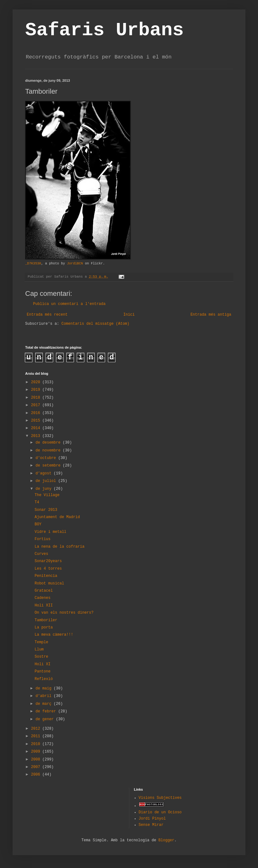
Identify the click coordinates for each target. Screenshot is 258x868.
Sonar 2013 (46, 510)
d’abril (45, 696)
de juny (45, 489)
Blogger (166, 840)
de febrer (47, 711)
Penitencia (46, 576)
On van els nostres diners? (64, 613)
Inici (129, 315)
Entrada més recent (47, 315)
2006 (37, 775)
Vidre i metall (50, 532)
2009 (37, 752)
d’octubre (47, 458)
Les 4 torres (48, 569)
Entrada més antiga (211, 315)
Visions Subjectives (160, 798)
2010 (37, 744)
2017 (37, 405)
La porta (44, 628)
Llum (39, 650)
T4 (37, 502)
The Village (47, 495)
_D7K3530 (33, 263)
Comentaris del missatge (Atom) (95, 324)
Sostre (41, 657)
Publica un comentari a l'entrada (69, 304)
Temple (41, 642)
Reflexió (44, 679)
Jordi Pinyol (152, 819)
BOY (38, 524)
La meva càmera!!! (54, 635)
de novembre (49, 451)
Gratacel (44, 591)
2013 (37, 436)
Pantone (42, 672)
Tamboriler (46, 620)
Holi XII (44, 605)
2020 (37, 382)
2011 (37, 736)
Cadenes (42, 598)
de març (45, 704)
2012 (37, 729)
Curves (41, 554)
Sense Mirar (151, 825)
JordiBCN (75, 263)
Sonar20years (48, 561)
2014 (37, 428)
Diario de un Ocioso (160, 812)
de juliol (47, 481)
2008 (37, 760)
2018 (37, 398)
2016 (37, 413)
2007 (37, 767)
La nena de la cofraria (59, 547)
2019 (37, 390)
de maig (45, 688)
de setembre (49, 466)
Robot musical (49, 583)
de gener (46, 719)
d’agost (45, 473)
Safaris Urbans (104, 30)
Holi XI (42, 664)
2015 (37, 421)
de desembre (49, 443)
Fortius (42, 539)
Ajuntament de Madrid (57, 517)
